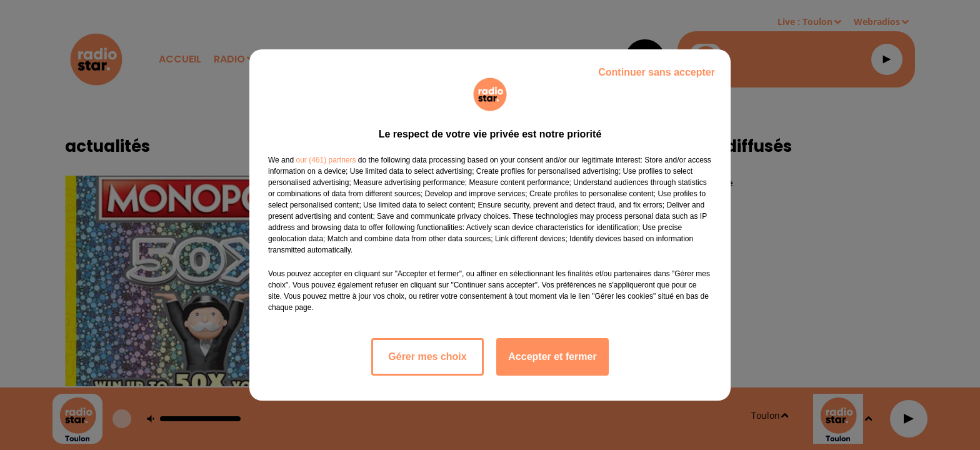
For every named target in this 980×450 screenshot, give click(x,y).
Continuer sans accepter (657, 72)
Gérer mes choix (427, 357)
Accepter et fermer (552, 357)
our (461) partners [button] (326, 160)
